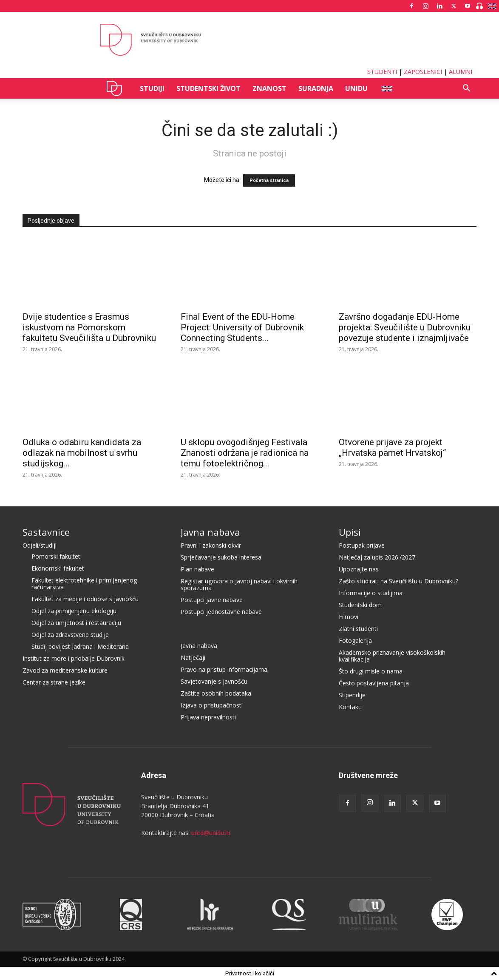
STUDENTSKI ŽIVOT (208, 88)
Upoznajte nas (359, 569)
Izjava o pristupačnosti (212, 705)
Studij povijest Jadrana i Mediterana (80, 646)
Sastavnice (46, 532)
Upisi (350, 532)
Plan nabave (197, 569)
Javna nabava (210, 532)
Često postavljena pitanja (374, 683)
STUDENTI (382, 72)
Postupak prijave (362, 545)
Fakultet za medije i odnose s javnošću (85, 599)
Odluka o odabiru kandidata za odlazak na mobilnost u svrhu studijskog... (82, 453)
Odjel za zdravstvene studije (70, 635)
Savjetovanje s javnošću (214, 681)
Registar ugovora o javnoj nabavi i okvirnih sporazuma (239, 584)
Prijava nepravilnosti (208, 717)
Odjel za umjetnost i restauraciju (76, 623)
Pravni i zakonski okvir (211, 545)
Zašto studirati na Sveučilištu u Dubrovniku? (398, 581)
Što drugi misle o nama (371, 671)
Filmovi (349, 617)
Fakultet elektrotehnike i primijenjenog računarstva (84, 584)
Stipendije (352, 695)
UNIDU (117, 88)
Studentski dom (360, 605)
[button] (466, 89)
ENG (387, 88)
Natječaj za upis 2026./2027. (378, 557)
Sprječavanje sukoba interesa (221, 557)
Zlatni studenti (358, 629)
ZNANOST (269, 88)
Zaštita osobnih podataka (216, 693)
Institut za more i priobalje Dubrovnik (74, 658)
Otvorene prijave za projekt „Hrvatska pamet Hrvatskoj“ (392, 447)
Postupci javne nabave (212, 600)
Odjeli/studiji (40, 545)
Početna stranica (269, 180)
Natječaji (193, 658)
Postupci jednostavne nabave (221, 612)
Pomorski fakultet (56, 556)
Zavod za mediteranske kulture (65, 670)
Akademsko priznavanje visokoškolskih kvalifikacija (392, 656)
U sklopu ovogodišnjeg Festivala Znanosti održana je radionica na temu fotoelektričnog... (245, 453)
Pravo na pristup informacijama (224, 669)
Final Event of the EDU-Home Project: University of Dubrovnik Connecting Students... (242, 327)
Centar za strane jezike (54, 682)
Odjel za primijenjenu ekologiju (74, 611)
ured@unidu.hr (211, 833)
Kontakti (350, 707)
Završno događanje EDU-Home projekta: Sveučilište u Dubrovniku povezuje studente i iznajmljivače (405, 327)
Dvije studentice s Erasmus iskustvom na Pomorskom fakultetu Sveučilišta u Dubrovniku (89, 327)
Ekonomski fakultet (58, 568)
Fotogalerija (355, 641)
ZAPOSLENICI (423, 72)
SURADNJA (316, 88)
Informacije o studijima (371, 593)
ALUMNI (461, 72)
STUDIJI (152, 88)
